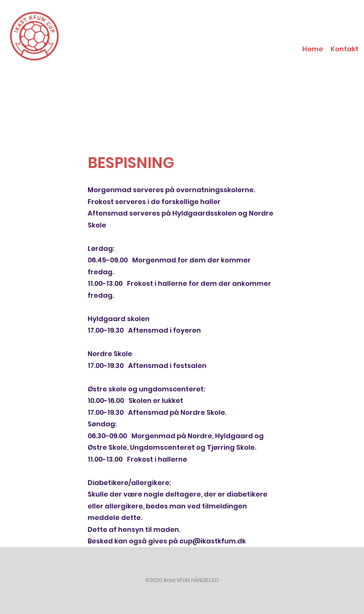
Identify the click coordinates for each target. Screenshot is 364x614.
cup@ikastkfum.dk (213, 541)
